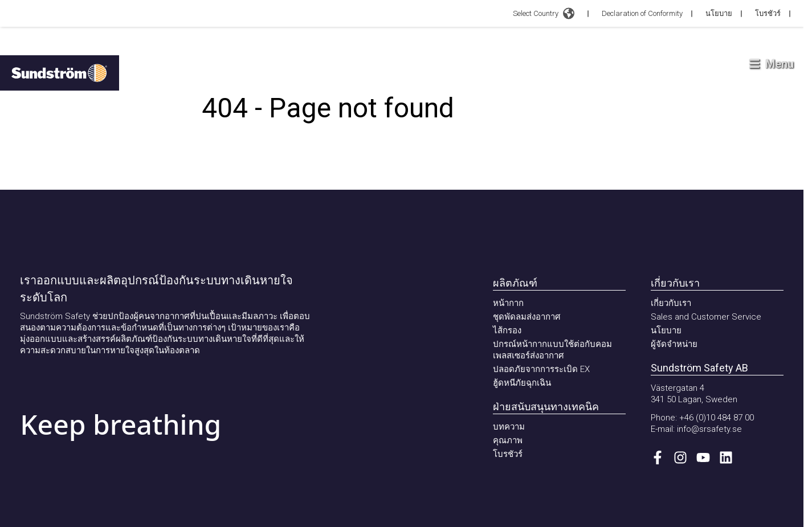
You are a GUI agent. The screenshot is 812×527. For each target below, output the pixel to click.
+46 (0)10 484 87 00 (717, 418)
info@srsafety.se (709, 429)
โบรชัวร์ (768, 13)
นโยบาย (719, 13)
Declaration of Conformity (642, 13)
